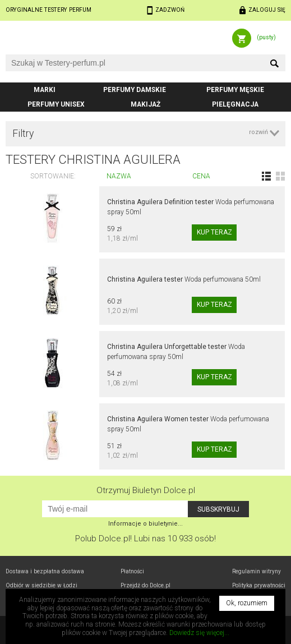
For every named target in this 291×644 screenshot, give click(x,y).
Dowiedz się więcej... (199, 633)
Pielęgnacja (235, 104)
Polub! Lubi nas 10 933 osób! (145, 539)
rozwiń (258, 132)
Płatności (132, 571)
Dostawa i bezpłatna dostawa (45, 571)
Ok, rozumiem (247, 603)
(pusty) (266, 37)
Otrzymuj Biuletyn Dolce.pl (146, 490)
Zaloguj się (267, 10)
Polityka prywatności (259, 585)
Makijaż (145, 104)
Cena (201, 176)
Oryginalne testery (48, 10)
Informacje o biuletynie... (145, 524)
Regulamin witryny (257, 571)
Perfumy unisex (56, 104)
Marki (45, 90)
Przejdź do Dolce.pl (145, 585)
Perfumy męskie (235, 90)
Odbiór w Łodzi (41, 585)
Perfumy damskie (135, 90)
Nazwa (119, 176)
